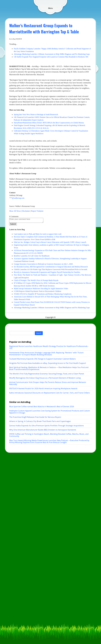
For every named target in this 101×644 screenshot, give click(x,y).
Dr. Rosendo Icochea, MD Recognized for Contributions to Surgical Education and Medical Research (51, 267)
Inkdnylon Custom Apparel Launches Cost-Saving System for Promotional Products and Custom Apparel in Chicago (50, 412)
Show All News (15, 211)
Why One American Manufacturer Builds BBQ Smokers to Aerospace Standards (43, 430)
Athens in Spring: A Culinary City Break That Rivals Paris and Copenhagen (40, 421)
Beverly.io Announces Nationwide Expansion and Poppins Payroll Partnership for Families (47, 272)
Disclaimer (26, 211)
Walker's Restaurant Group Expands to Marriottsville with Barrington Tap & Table (44, 28)
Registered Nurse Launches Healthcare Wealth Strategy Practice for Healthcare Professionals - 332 (49, 347)
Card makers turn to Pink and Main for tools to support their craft (38, 234)
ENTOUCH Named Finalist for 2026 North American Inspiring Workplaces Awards (43, 388)
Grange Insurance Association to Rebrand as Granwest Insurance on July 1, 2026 (43, 264)
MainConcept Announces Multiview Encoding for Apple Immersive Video (41, 289)
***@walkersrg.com (17, 198)
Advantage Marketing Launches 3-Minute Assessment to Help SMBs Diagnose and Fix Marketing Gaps (52, 54)
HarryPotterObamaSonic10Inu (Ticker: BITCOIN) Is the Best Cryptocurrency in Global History (49, 123)
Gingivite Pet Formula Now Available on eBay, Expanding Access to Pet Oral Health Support (48, 363)
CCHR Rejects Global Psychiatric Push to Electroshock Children (37, 291)
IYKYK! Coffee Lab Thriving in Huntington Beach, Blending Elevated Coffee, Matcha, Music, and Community (49, 435)
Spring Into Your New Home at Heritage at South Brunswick (36, 114)
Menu (50, 8)
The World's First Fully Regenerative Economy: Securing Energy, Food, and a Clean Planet (47, 374)
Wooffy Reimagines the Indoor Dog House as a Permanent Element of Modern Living (45, 378)
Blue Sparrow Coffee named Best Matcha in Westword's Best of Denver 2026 (42, 407)
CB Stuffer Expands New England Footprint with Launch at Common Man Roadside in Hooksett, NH (51, 57)
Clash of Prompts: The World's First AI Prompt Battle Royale (36, 280)
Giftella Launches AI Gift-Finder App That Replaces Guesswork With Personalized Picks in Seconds (50, 269)
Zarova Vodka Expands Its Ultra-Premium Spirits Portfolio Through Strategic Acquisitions (46, 426)
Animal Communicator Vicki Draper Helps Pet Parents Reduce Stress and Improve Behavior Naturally (48, 383)
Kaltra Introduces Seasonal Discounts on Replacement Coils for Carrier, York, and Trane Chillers (49, 393)
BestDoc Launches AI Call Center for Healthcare (32, 256)
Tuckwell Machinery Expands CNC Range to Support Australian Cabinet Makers (42, 359)
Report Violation (37, 211)
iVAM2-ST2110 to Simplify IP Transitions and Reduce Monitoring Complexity (43, 294)
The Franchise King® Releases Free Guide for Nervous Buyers (35, 417)
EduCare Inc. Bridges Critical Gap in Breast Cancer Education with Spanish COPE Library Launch (50, 242)
